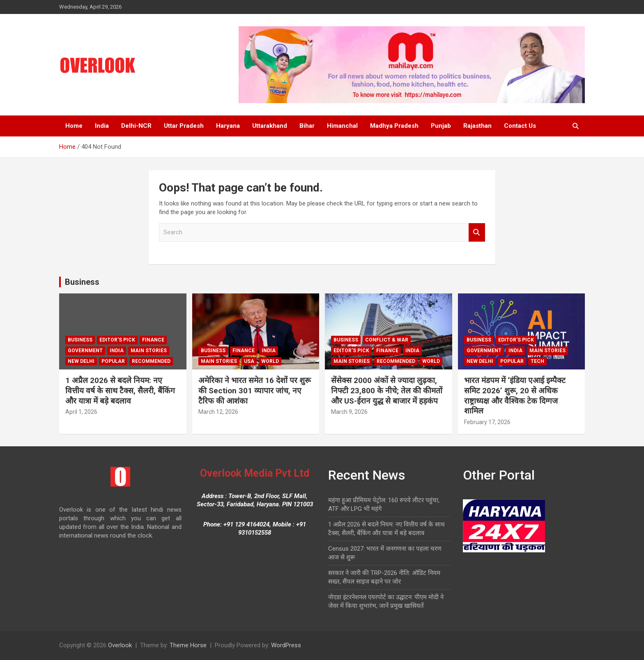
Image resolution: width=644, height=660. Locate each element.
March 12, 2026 (218, 412)
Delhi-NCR (136, 126)
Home (74, 126)
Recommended (151, 361)
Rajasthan (477, 126)
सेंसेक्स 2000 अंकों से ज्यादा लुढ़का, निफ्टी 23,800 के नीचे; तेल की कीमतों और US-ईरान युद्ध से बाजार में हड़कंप (387, 390)
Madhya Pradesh (394, 126)
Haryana (228, 126)
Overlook (120, 645)
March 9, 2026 (349, 412)
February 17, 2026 (487, 422)
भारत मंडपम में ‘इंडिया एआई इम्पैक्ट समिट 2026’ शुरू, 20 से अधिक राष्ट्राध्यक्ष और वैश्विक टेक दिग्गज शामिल (515, 396)
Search (477, 232)
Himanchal (342, 126)
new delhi (81, 361)
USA (249, 361)
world (270, 361)
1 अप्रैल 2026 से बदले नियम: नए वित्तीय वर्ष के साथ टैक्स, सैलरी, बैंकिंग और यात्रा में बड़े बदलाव (120, 390)
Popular (113, 361)
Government (85, 351)
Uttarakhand (270, 126)
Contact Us (520, 126)
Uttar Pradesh (184, 126)
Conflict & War (387, 340)
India (102, 126)
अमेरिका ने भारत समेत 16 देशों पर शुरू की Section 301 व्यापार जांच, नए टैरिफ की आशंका (255, 390)
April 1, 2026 (81, 412)
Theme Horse (188, 645)
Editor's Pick (117, 340)
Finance (153, 340)
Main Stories (149, 351)
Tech (537, 361)
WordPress (286, 645)
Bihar (307, 126)
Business (82, 282)
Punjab (441, 126)
